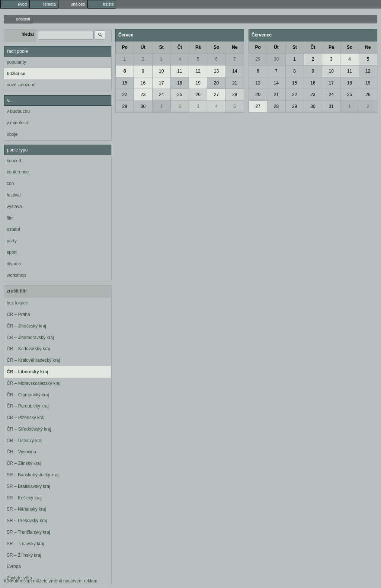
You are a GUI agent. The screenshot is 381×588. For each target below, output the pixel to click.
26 (198, 95)
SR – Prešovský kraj (27, 521)
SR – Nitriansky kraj (26, 509)
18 (180, 83)
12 (198, 71)
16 (143, 83)
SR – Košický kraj (24, 498)
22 (124, 95)
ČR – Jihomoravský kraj (30, 338)
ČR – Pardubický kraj (28, 406)
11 (180, 71)
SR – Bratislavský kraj (28, 486)
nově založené (21, 85)
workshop (16, 275)
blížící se (16, 74)
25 (180, 95)
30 (143, 106)
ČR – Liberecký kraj (27, 372)
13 (216, 71)
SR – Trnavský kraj (25, 544)
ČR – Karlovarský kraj (28, 349)
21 (235, 83)
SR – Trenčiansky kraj (28, 532)
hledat (28, 34)
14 (235, 71)
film (10, 218)
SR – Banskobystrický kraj (33, 475)
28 (235, 95)
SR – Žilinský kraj (24, 555)
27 (216, 95)
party (12, 241)
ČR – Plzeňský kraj (25, 418)
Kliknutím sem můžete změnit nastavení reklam (50, 581)
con (10, 183)
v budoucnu (18, 111)
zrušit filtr (17, 291)
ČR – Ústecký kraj (25, 441)
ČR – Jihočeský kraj (26, 326)
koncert (14, 161)
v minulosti (17, 123)
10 (161, 71)
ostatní (13, 229)
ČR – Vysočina (21, 452)
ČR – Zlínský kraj (24, 463)
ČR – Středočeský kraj (29, 429)
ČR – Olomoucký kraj (28, 395)
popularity (16, 62)
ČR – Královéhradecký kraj (33, 360)
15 (124, 83)
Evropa (14, 566)
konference (18, 172)
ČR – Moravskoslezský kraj (34, 383)
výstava (14, 207)
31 (331, 106)
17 (161, 83)
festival (14, 195)
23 (143, 95)
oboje (12, 134)
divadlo (14, 264)
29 (124, 106)
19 (198, 83)
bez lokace (17, 303)
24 (161, 95)
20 (216, 83)
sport (12, 252)
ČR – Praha (18, 314)
